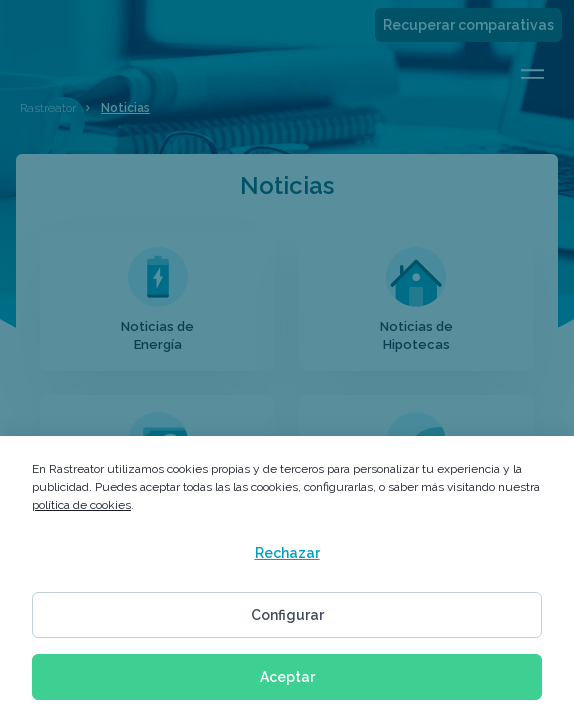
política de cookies (81, 505)
